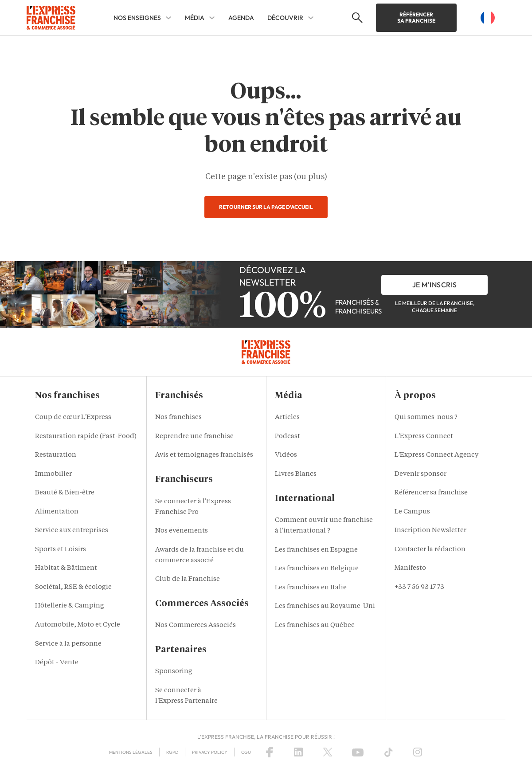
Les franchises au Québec (315, 625)
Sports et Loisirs (61, 550)
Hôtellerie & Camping (70, 606)
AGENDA (241, 18)
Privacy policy (210, 752)
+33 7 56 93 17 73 (419, 587)
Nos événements (182, 531)
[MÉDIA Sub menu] (212, 18)
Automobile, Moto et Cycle (78, 625)
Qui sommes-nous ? (426, 417)
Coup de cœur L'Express (73, 417)
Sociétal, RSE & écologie (73, 587)
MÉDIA (195, 18)
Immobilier (53, 474)
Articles (287, 417)
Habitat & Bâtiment (66, 568)
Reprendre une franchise (194, 437)
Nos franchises (178, 417)
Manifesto (410, 568)
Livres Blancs (296, 474)
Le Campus (412, 512)
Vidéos (286, 455)
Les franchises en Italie (311, 588)
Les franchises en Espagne (316, 550)
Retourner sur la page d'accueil (266, 207)
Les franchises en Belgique (317, 569)
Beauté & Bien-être (65, 493)
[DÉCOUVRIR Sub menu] (311, 18)
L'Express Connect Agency (436, 455)
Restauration (56, 455)
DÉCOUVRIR (285, 18)
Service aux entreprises (72, 531)
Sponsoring (174, 672)
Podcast (288, 437)
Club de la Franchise (188, 579)
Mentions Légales (131, 752)
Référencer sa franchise (416, 18)
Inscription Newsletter (430, 531)
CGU (246, 752)
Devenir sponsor (421, 474)
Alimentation (57, 512)
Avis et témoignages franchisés (204, 455)
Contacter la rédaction (430, 550)
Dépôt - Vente (57, 663)
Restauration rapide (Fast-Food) (86, 437)
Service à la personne (68, 644)
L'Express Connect (424, 437)
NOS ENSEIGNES (137, 18)
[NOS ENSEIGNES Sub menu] (168, 18)
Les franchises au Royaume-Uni (325, 606)
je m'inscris (435, 285)
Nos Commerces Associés (196, 625)
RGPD (172, 752)
